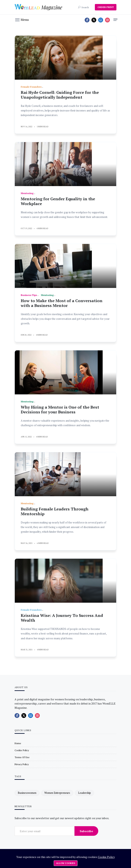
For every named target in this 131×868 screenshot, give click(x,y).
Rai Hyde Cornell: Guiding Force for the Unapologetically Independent (60, 95)
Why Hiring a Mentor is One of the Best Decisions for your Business (60, 409)
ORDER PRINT (106, 7)
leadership (84, 793)
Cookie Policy (106, 857)
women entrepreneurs (57, 793)
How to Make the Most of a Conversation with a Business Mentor (62, 303)
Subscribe (86, 831)
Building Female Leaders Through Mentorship (55, 511)
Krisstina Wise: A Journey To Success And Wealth (62, 618)
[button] (22, 19)
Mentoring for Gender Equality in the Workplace (58, 201)
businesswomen (27, 793)
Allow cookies (66, 863)
